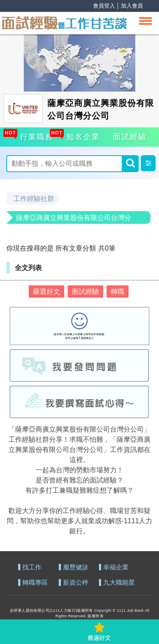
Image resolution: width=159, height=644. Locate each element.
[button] (148, 163)
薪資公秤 (76, 583)
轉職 (118, 291)
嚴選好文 (47, 291)
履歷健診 (76, 567)
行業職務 (36, 135)
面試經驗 (130, 137)
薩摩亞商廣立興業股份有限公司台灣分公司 (74, 219)
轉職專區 (35, 583)
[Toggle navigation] (145, 21)
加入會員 (132, 6)
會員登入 (104, 6)
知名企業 (82, 135)
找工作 (32, 567)
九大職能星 (119, 583)
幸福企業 (116, 567)
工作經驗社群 (34, 199)
